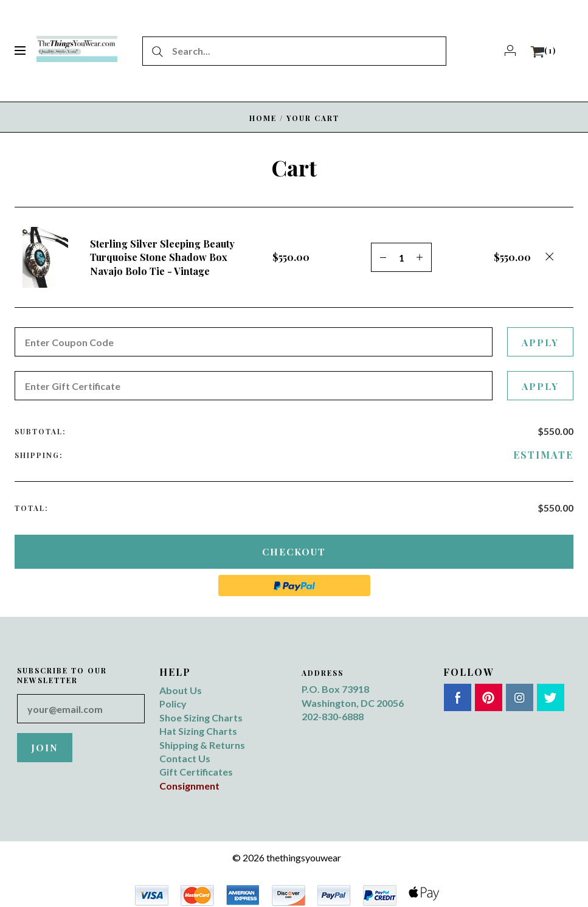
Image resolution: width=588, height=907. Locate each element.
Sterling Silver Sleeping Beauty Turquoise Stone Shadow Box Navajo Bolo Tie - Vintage (162, 257)
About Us (181, 690)
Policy (173, 704)
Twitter (551, 697)
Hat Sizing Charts (198, 731)
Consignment (189, 786)
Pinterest (489, 697)
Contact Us (185, 758)
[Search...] (294, 51)
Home (263, 118)
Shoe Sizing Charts (201, 718)
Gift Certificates (196, 772)
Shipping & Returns (202, 745)
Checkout (294, 551)
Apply (539, 342)
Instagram (520, 697)
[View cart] (543, 51)
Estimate (543, 455)
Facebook (458, 697)
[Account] (510, 51)
